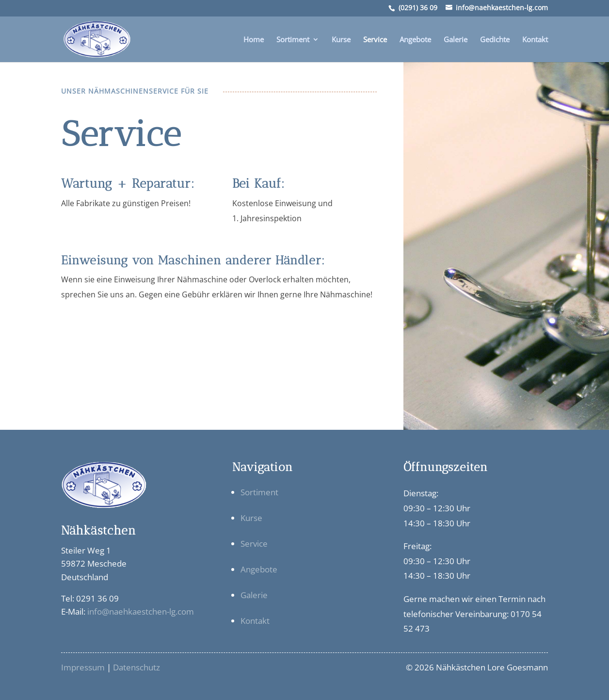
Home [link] (254, 40)
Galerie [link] (456, 40)
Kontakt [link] (535, 40)
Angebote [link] (415, 40)
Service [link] (375, 40)
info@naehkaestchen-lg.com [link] (141, 611)
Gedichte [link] (495, 40)
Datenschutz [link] (136, 667)
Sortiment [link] (293, 40)
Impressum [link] (83, 667)
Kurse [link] (341, 40)
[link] (95, 38)
